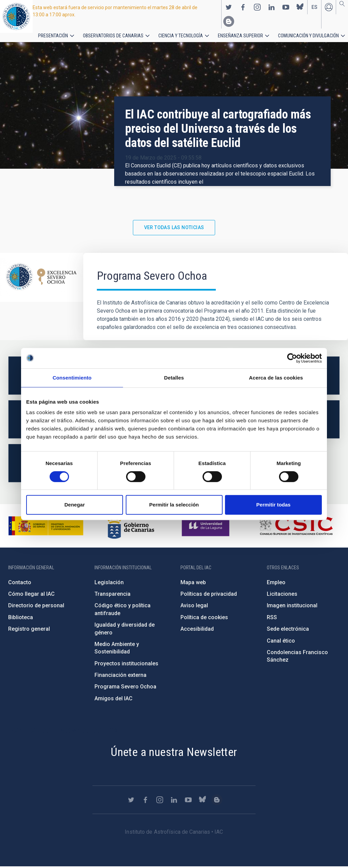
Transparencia (112, 596)
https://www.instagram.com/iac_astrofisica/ (257, 7)
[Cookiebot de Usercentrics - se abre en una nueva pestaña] (292, 358)
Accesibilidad (197, 631)
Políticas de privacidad (209, 596)
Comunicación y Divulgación (279, 35)
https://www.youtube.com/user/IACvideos (286, 7)
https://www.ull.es (206, 528)
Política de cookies (204, 619)
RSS (272, 619)
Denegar (74, 505)
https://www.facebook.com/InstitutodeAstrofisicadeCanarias (243, 7)
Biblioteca (21, 619)
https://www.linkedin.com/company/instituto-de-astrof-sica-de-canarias (272, 7)
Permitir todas (273, 505)
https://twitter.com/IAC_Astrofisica (229, 7)
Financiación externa (120, 677)
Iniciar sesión (329, 7)
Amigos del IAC (114, 700)
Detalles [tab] (174, 378)
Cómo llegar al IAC (31, 596)
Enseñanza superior (218, 35)
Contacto (20, 584)
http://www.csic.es (296, 528)
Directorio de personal (36, 607)
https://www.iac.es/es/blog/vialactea (229, 21)
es (315, 7)
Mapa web (193, 584)
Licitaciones (282, 596)
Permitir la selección (174, 505)
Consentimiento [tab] (72, 378)
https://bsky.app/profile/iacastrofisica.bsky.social (300, 7)
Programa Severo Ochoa (125, 689)
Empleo (276, 584)
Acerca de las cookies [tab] (276, 378)
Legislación (109, 584)
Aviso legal (194, 607)
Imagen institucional (292, 607)
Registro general (29, 631)
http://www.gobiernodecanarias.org (131, 528)
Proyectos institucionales (126, 665)
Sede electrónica (288, 631)
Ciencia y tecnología (164, 35)
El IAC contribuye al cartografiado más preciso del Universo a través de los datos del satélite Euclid (218, 130)
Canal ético (281, 642)
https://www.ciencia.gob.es (46, 528)
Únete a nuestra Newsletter (174, 754)
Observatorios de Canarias (104, 35)
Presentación (51, 35)
